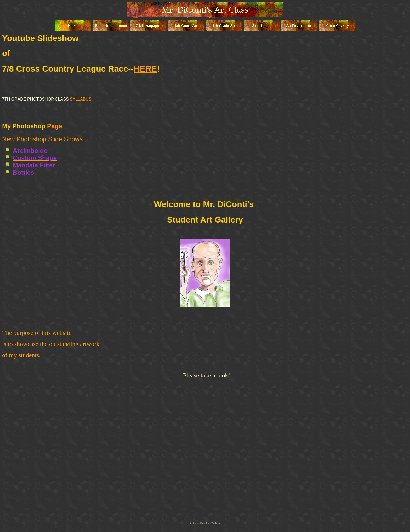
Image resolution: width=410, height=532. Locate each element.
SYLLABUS (81, 99)
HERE (145, 69)
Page (55, 126)
